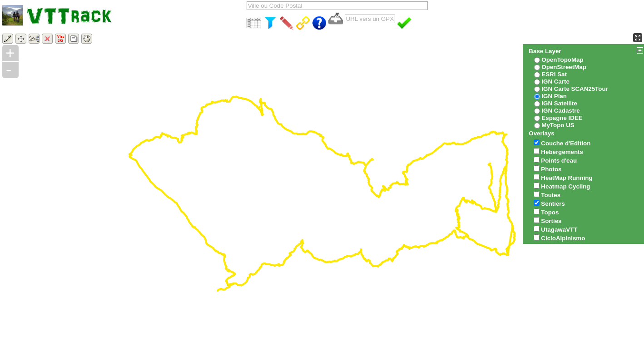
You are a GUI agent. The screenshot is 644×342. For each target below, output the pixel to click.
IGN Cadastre (560, 111)
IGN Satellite (559, 103)
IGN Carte (555, 82)
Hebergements (562, 152)
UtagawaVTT (559, 230)
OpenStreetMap (564, 67)
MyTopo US (558, 125)
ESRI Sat (554, 74)
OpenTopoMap (562, 60)
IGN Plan (554, 96)
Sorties (551, 221)
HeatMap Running (567, 178)
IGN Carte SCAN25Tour (575, 89)
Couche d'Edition (566, 143)
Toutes (551, 195)
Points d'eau (559, 161)
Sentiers (553, 204)
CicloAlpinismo (563, 238)
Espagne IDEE (562, 118)
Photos (551, 169)
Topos (550, 212)
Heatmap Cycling (565, 186)
